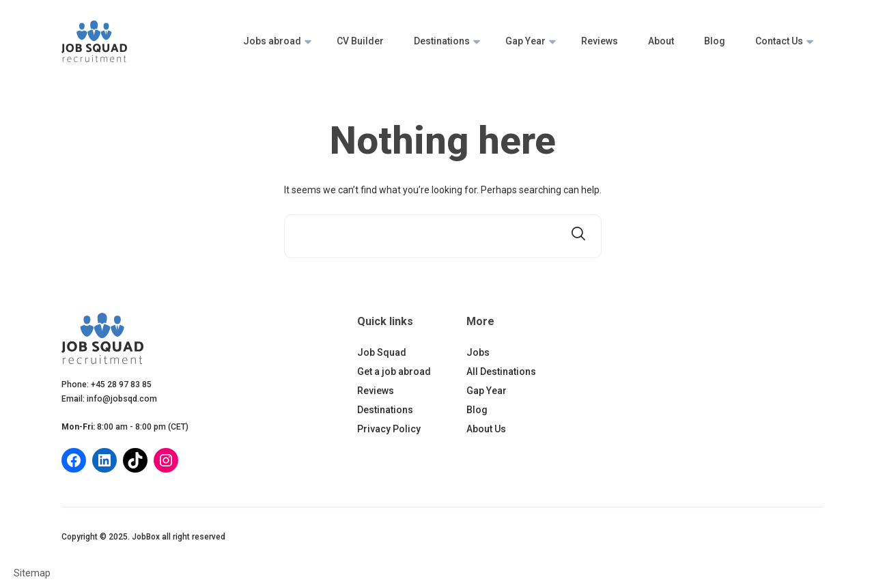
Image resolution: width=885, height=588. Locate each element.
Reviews (600, 41)
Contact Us (779, 41)
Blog (715, 41)
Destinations (442, 41)
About (661, 41)
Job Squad (382, 352)
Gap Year (525, 41)
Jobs (478, 352)
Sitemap (32, 573)
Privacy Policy (389, 429)
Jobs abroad (272, 41)
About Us (486, 429)
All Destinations (501, 372)
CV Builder (360, 41)
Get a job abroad (394, 372)
